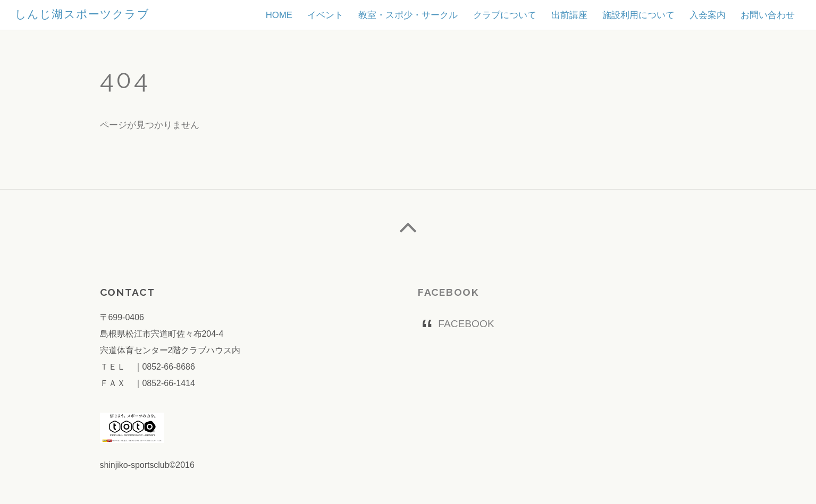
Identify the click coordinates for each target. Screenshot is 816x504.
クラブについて (505, 15)
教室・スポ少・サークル (408, 15)
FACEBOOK (448, 292)
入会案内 (708, 15)
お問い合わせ (768, 15)
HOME (279, 15)
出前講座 (569, 15)
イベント (325, 15)
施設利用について (638, 15)
